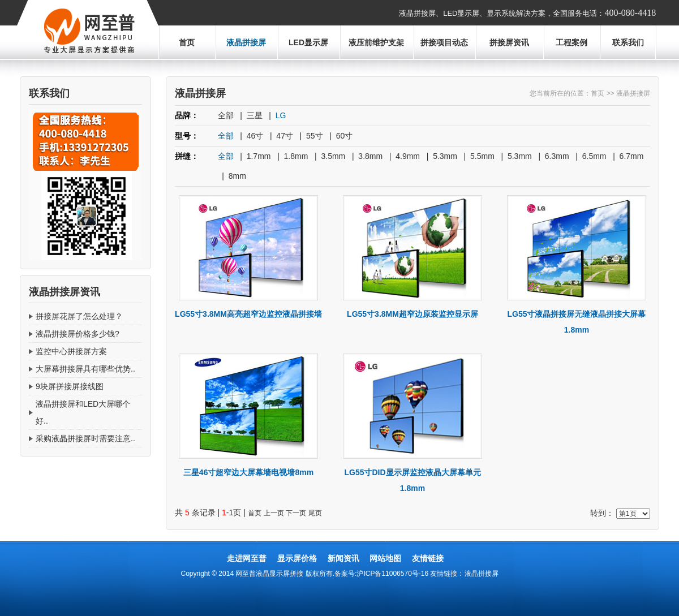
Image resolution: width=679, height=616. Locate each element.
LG (281, 115)
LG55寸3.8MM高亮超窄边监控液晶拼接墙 (248, 314)
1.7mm (259, 156)
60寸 (345, 136)
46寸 (255, 136)
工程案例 (571, 42)
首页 (187, 42)
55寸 (315, 136)
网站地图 (385, 558)
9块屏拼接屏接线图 (70, 386)
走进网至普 (247, 558)
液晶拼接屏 (246, 42)
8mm (237, 176)
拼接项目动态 (444, 42)
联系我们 (628, 42)
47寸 (285, 136)
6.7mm (632, 156)
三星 (255, 115)
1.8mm (296, 156)
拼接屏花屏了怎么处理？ (79, 316)
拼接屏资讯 (509, 42)
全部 (226, 115)
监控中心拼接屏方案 (71, 351)
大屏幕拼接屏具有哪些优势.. (85, 369)
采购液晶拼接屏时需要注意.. (85, 438)
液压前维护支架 (376, 42)
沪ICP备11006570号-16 (392, 574)
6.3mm (557, 156)
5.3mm (445, 156)
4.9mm (408, 156)
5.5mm (482, 156)
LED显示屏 (308, 42)
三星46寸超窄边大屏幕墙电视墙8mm (248, 472)
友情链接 (428, 558)
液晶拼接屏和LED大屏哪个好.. (83, 412)
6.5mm (594, 156)
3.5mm (333, 156)
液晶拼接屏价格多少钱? (78, 334)
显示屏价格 (297, 558)
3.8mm (370, 156)
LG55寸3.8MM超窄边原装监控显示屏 (412, 314)
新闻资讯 (343, 558)
